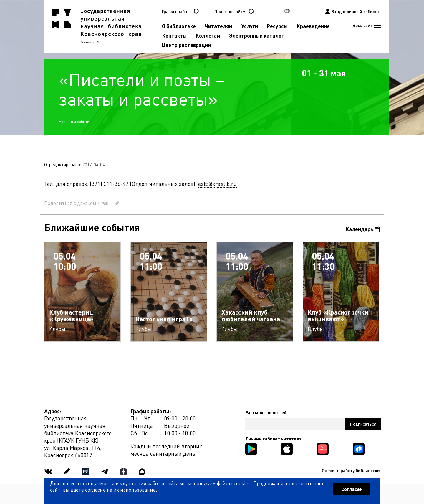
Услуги (250, 26)
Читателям (219, 26)
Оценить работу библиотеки (351, 470)
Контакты (174, 35)
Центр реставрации (186, 45)
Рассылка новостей (266, 412)
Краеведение (313, 26)
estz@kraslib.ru (217, 184)
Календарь (363, 229)
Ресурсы (277, 26)
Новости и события (75, 121)
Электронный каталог (256, 35)
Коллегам (208, 35)
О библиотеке (179, 26)
